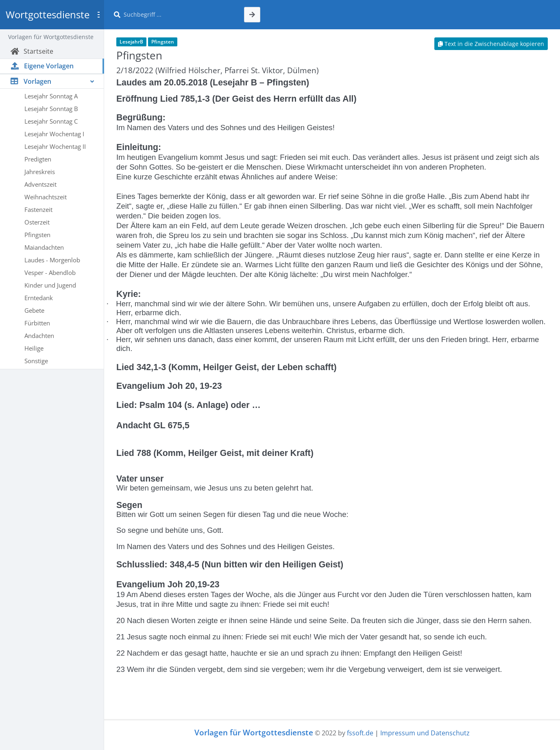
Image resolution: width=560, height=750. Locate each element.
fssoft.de (360, 733)
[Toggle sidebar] (98, 15)
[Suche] (179, 15)
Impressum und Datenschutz (425, 733)
